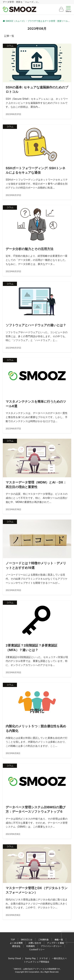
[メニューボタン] (68, 9)
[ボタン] (61, 11)
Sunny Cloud (14, 958)
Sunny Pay (30, 958)
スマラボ (43, 958)
